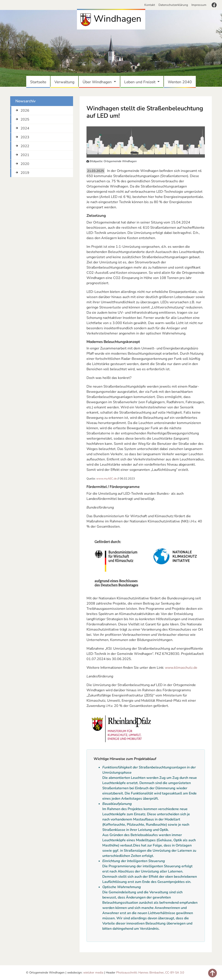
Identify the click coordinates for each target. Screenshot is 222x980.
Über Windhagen (98, 82)
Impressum (199, 5)
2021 (25, 155)
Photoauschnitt (127, 973)
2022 (25, 146)
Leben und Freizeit (140, 82)
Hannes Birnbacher (151, 973)
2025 (25, 119)
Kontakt (151, 5)
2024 (25, 128)
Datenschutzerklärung (173, 5)
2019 (25, 173)
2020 (25, 164)
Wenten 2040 (181, 82)
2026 (25, 111)
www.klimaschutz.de (181, 668)
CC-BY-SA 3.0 (175, 973)
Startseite (39, 82)
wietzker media (93, 973)
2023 (25, 137)
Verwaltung (65, 82)
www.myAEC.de (107, 479)
